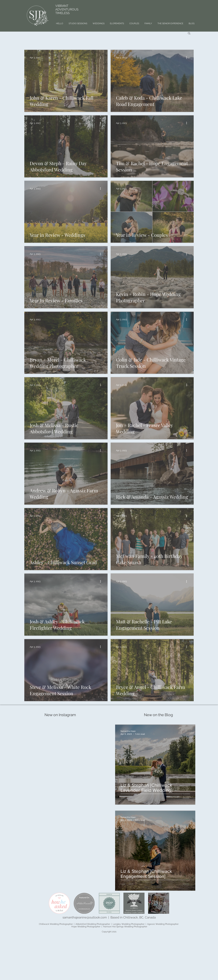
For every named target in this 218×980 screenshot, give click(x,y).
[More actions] (102, 58)
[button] (189, 33)
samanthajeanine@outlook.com (85, 917)
